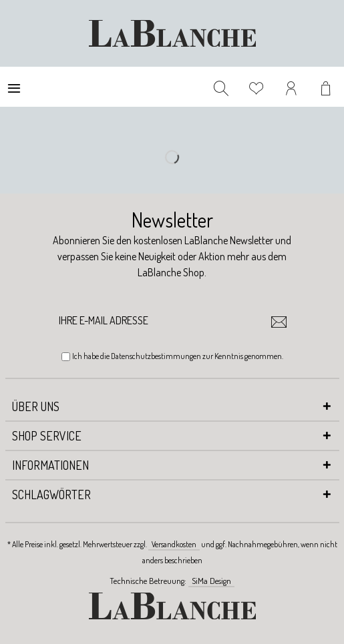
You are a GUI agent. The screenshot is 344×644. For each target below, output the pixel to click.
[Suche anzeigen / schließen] (221, 87)
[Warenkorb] (327, 87)
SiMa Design (211, 581)
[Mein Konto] (292, 87)
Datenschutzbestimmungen (156, 356)
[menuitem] (14, 87)
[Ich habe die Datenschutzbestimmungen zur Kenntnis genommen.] (66, 357)
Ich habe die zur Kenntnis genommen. (178, 356)
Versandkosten (174, 544)
